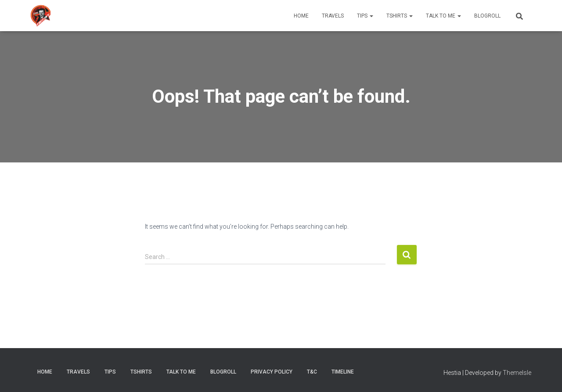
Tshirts (400, 16)
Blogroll (487, 16)
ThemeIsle (517, 373)
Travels (333, 16)
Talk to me (443, 16)
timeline (343, 372)
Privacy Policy (272, 372)
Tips (365, 16)
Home (301, 16)
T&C (312, 372)
